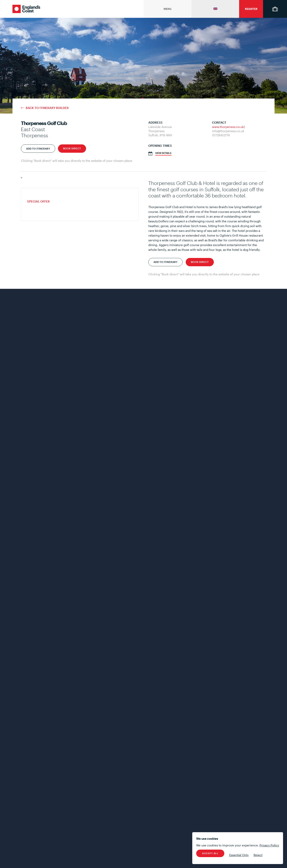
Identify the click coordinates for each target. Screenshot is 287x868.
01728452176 (221, 135)
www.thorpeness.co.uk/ (229, 127)
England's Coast (26, 9)
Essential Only (239, 855)
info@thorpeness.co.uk (228, 131)
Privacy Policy (269, 845)
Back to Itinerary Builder (47, 108)
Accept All (210, 853)
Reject (258, 855)
